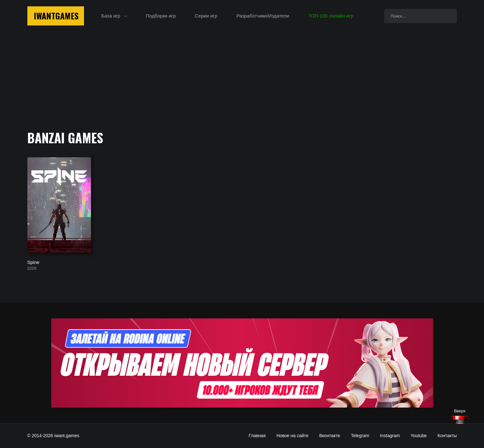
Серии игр (206, 16)
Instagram (390, 436)
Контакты (447, 436)
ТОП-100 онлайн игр (331, 16)
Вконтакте (330, 436)
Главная (257, 436)
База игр (111, 16)
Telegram (360, 436)
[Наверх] (460, 420)
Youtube (419, 436)
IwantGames (56, 16)
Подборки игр (161, 16)
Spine (33, 262)
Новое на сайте (293, 436)
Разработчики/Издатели (263, 16)
